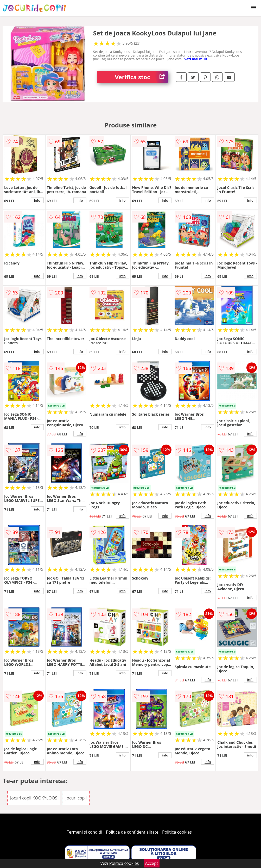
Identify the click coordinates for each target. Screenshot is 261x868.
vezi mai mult (196, 59)
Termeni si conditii (84, 832)
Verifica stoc (142, 77)
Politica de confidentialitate (132, 832)
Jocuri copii (76, 798)
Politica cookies (177, 832)
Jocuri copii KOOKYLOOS (34, 798)
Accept (152, 863)
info (37, 200)
